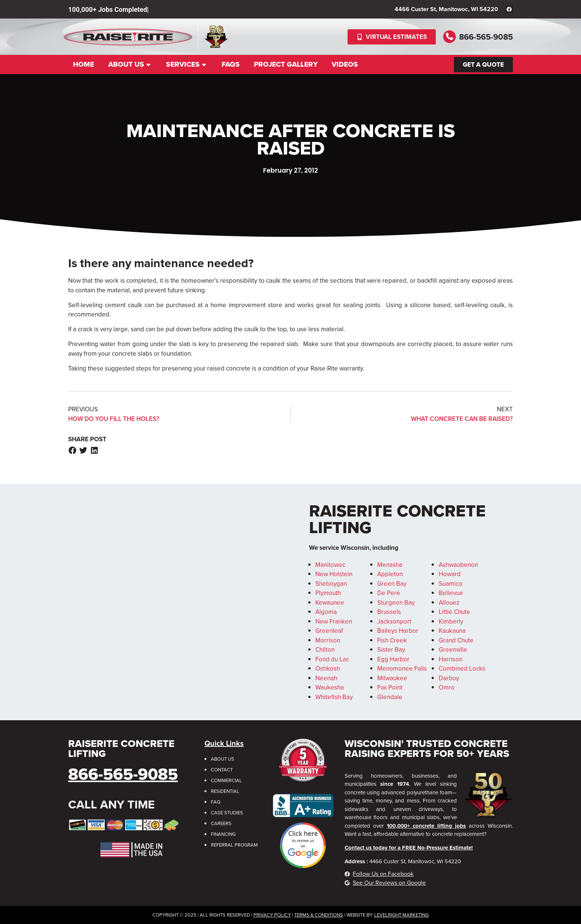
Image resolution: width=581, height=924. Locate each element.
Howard (450, 574)
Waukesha (330, 687)
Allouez (449, 603)
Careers (221, 823)
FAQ (216, 802)
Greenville (453, 650)
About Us (130, 64)
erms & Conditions (320, 915)
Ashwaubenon (458, 565)
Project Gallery (286, 64)
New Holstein (334, 574)
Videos (345, 64)
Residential (225, 791)
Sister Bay (391, 650)
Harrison (451, 659)
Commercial (226, 780)
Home (84, 64)
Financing (223, 834)
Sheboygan (331, 584)
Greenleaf (329, 631)
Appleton (390, 574)
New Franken (334, 621)
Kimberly (451, 621)
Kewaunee (330, 603)
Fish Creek (392, 640)
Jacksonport (394, 621)
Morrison (328, 640)
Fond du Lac (332, 659)
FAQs (231, 64)
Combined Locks (462, 669)
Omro (447, 687)
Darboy (449, 678)
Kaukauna (452, 631)
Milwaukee (392, 678)
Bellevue (451, 593)
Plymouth (328, 593)
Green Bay (392, 584)
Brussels (389, 612)
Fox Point (390, 687)
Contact (222, 770)
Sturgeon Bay (396, 603)
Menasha (390, 565)
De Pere (389, 593)
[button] (72, 450)
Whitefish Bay (334, 697)
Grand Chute (456, 640)
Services (187, 64)
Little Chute (454, 612)
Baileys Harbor (398, 631)
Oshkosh (328, 669)
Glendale (390, 697)
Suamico (451, 584)
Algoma (326, 612)
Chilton (325, 650)
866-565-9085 (486, 37)
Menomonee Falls (402, 669)
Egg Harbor (393, 659)
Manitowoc (330, 565)
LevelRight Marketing (401, 915)
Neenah (326, 678)
